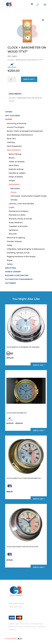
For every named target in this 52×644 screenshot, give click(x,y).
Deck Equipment (14, 146)
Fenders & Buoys (14, 241)
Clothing (11, 142)
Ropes (10, 260)
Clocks (14, 192)
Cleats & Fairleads (17, 162)
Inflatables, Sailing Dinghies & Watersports (26, 249)
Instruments (14, 184)
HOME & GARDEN (13, 272)
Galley (10, 245)
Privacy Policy (25, 624)
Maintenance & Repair (19, 211)
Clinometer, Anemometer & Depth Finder (29, 196)
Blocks (12, 158)
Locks (11, 207)
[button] (43, 20)
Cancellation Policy (37, 624)
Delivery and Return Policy (28, 627)
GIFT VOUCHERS (13, 116)
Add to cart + (29, 79)
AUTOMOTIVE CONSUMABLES (19, 279)
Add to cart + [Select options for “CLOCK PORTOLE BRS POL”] (39, 430)
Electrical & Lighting (16, 238)
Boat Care (11, 139)
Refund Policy (13, 627)
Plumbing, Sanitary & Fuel (18, 253)
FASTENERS (11, 283)
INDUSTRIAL (11, 268)
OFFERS (9, 112)
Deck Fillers (14, 165)
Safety (10, 264)
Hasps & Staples (16, 177)
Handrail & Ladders (17, 173)
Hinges (12, 181)
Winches (13, 234)
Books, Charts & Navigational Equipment (25, 131)
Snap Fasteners (16, 223)
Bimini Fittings (15, 154)
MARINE (9, 119)
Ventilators (14, 230)
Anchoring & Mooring (17, 123)
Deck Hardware (14, 150)
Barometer (15, 189)
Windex (14, 200)
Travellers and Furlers (18, 226)
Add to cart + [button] (39, 365)
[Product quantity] (12, 80)
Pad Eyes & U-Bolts (17, 215)
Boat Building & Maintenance (20, 135)
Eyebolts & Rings (16, 169)
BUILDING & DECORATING (17, 275)
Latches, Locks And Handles (21, 204)
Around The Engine (16, 127)
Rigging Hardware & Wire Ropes (21, 257)
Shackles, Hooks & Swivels (20, 219)
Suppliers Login (14, 624)
